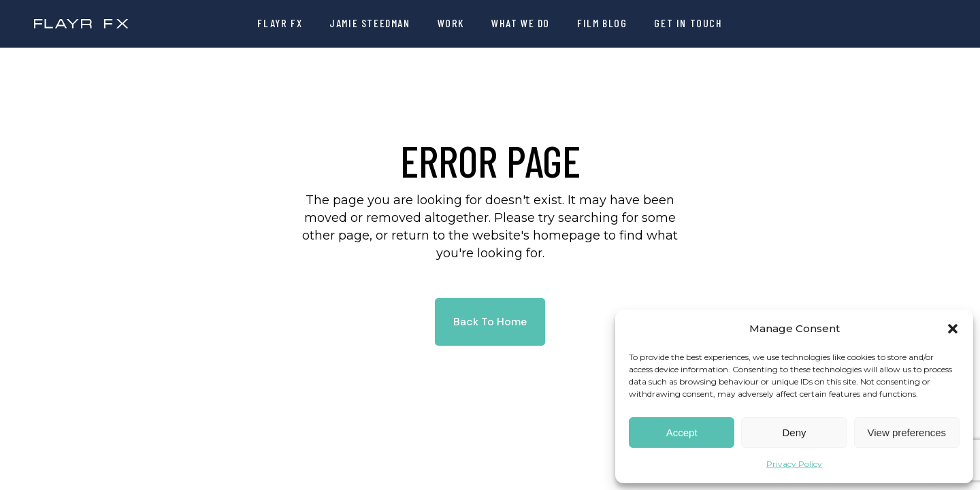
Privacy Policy (794, 464)
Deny (794, 432)
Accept (682, 432)
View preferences (907, 432)
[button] (953, 329)
